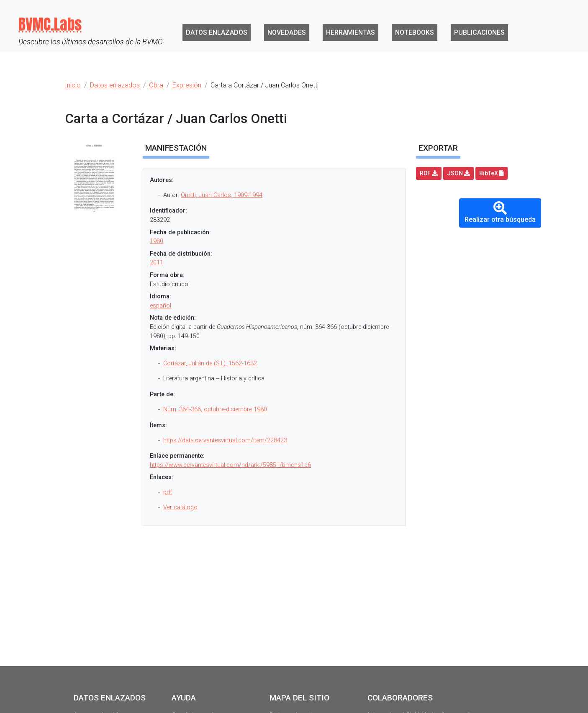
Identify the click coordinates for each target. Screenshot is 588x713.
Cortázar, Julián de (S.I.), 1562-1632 (210, 363)
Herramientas (350, 32)
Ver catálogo (180, 507)
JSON (458, 173)
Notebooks (415, 32)
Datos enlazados (217, 32)
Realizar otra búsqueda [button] (500, 212)
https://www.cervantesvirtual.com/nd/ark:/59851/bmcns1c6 (230, 465)
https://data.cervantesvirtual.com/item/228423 (225, 440)
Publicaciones (479, 32)
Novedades (287, 32)
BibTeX (492, 173)
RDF (429, 173)
